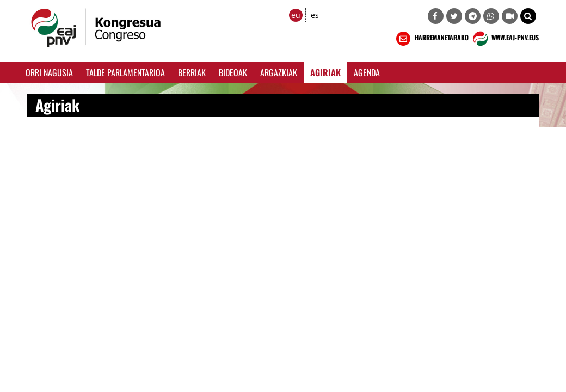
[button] (528, 16)
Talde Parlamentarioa (125, 72)
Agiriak (325, 72)
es (315, 15)
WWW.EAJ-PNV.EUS (505, 39)
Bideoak (233, 72)
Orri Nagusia (49, 72)
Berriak (192, 72)
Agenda (367, 72)
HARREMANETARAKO (431, 39)
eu (296, 15)
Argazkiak (279, 72)
